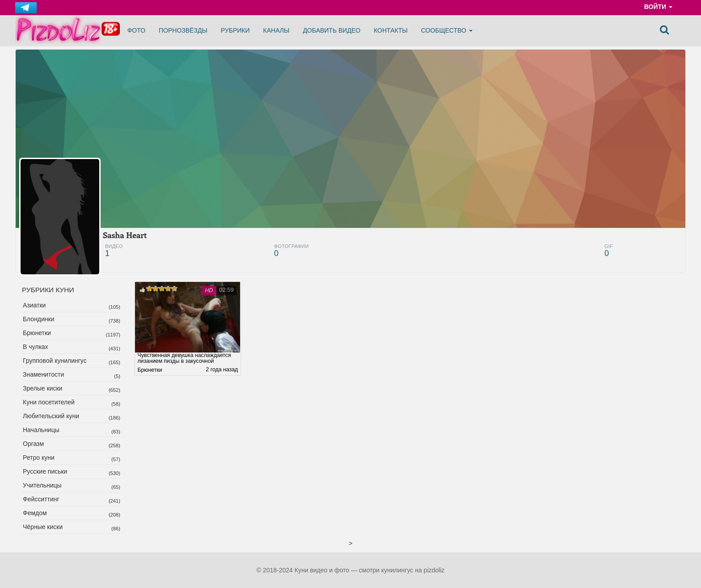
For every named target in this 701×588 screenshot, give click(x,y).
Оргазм (33, 444)
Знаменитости (43, 374)
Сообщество (447, 30)
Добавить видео (331, 30)
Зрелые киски (42, 388)
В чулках (36, 347)
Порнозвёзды (183, 30)
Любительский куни (51, 416)
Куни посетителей (49, 402)
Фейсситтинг (41, 499)
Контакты (391, 30)
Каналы (277, 30)
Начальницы (41, 430)
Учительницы (42, 485)
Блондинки (39, 319)
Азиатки (34, 305)
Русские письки (45, 471)
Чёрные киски (43, 527)
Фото (136, 30)
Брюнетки (37, 333)
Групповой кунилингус (55, 361)
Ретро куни (39, 458)
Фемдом (35, 513)
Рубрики (235, 30)
